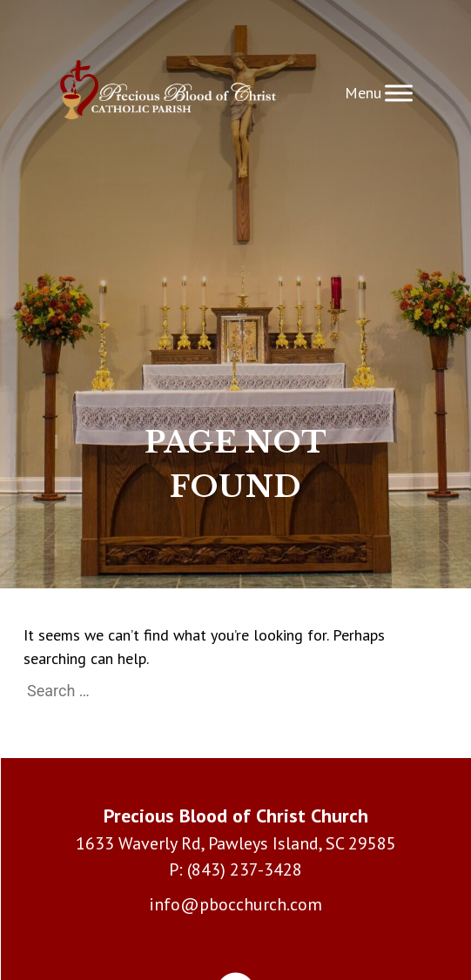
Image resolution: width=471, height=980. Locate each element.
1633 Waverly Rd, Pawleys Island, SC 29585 (236, 843)
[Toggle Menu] (399, 93)
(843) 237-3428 (245, 869)
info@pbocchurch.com (235, 904)
